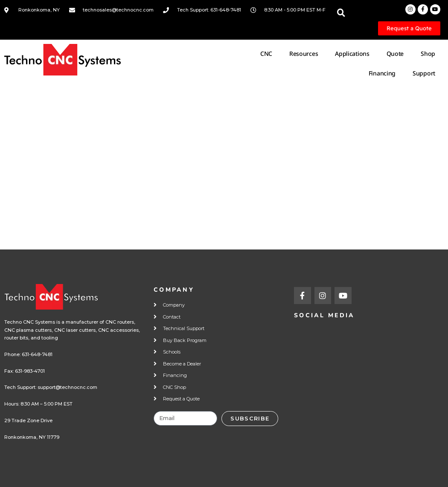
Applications (352, 54)
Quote (395, 54)
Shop (428, 54)
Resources (304, 54)
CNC (266, 54)
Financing (382, 73)
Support (424, 73)
